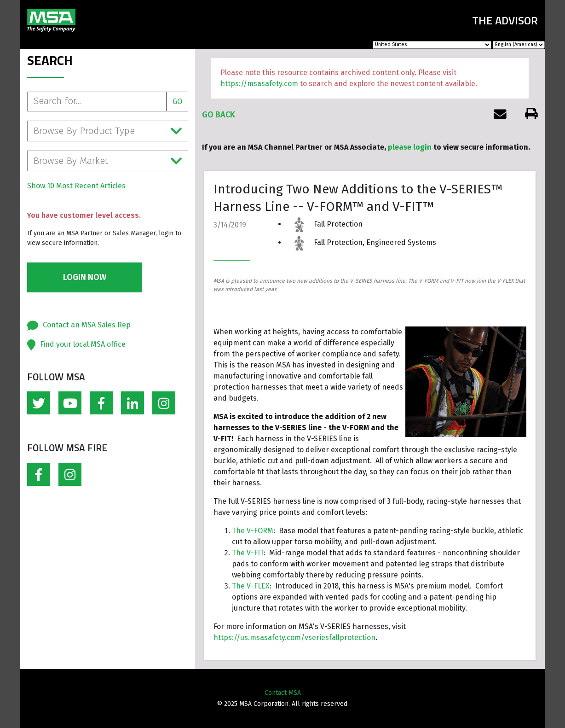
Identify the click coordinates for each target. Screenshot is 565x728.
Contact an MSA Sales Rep (87, 325)
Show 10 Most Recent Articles (76, 186)
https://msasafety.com (259, 84)
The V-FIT (248, 553)
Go (177, 102)
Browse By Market (108, 161)
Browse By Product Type (108, 131)
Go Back (219, 115)
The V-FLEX (251, 586)
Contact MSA (283, 693)
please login (410, 147)
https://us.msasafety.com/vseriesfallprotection (294, 638)
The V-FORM (253, 531)
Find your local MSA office (83, 344)
